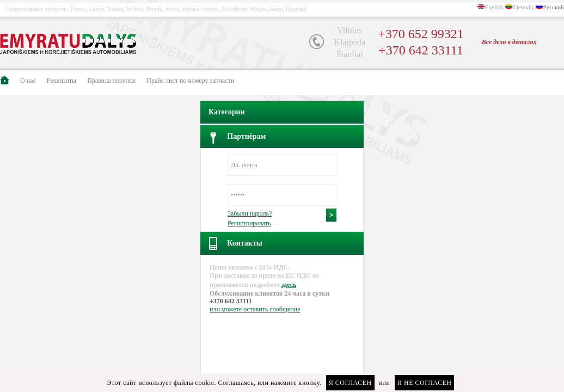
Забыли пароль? (250, 213)
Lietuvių (523, 7)
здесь (289, 285)
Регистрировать (249, 223)
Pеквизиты (62, 81)
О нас (28, 81)
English (494, 7)
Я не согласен (424, 383)
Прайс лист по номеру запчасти (190, 81)
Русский (554, 7)
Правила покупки (111, 81)
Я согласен (350, 383)
